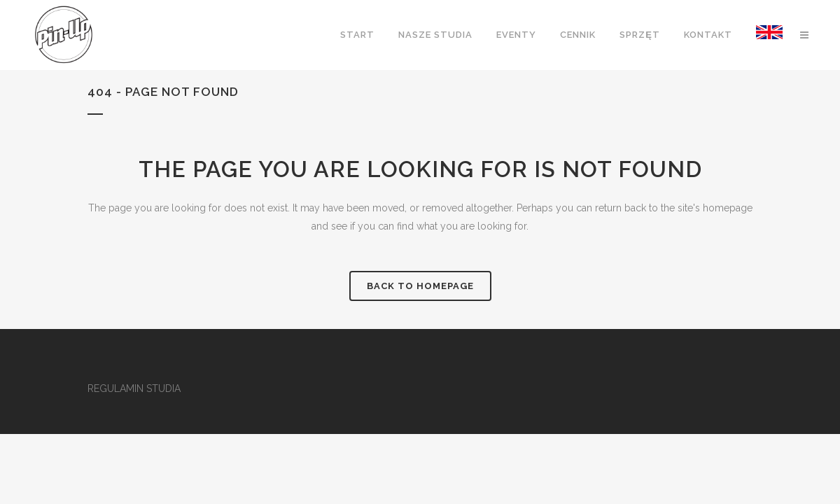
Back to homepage (420, 286)
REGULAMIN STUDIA (134, 388)
